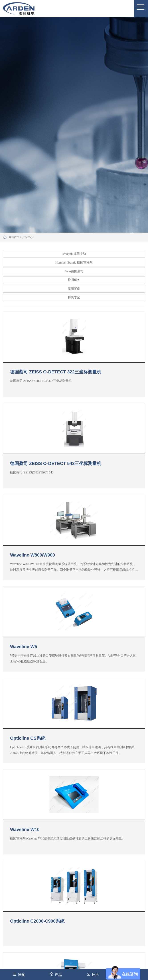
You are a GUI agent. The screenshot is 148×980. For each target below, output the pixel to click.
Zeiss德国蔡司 (74, 271)
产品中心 (28, 237)
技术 (92, 974)
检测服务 (74, 280)
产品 (56, 974)
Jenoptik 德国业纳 (74, 254)
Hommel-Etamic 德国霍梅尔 (74, 263)
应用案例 (74, 289)
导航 (19, 974)
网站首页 (14, 237)
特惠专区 (74, 297)
